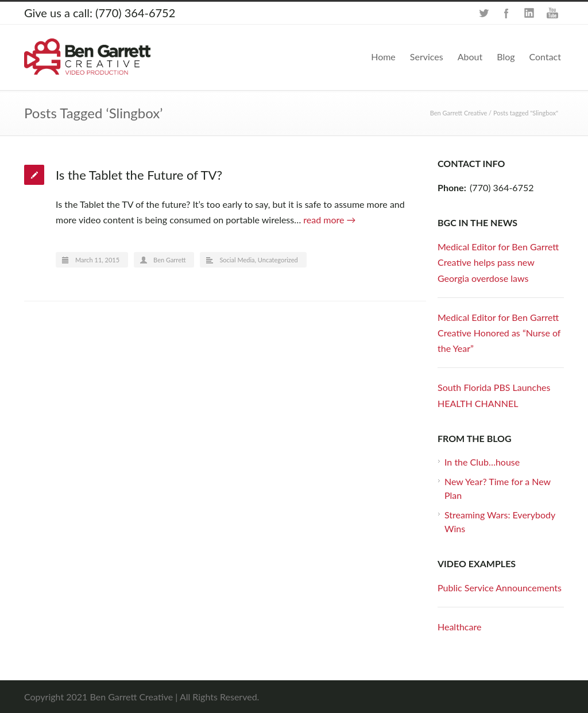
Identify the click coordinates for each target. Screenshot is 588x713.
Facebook (506, 13)
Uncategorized (278, 260)
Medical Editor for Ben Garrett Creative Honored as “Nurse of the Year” (499, 333)
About (470, 57)
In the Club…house (482, 462)
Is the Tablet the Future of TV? (139, 175)
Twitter (483, 13)
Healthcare (459, 627)
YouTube (552, 13)
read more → (329, 220)
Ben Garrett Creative (459, 113)
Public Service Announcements (500, 588)
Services (427, 57)
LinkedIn (529, 13)
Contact (545, 57)
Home (383, 57)
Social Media (237, 260)
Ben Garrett (169, 260)
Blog (506, 57)
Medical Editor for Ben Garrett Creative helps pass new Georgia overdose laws (498, 262)
